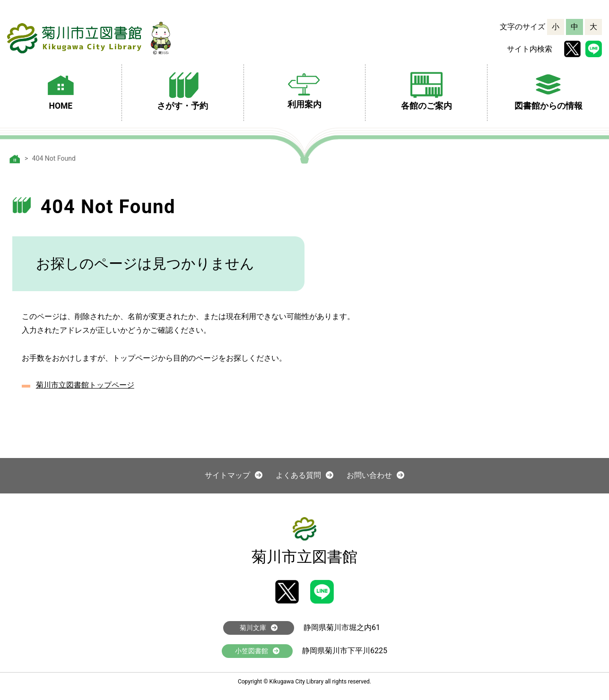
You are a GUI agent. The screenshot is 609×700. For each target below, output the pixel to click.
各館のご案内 (426, 90)
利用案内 (304, 89)
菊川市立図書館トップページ (85, 385)
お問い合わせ (375, 475)
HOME (61, 90)
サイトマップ (234, 475)
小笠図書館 (257, 651)
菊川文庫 (259, 628)
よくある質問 (304, 475)
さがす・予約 (183, 90)
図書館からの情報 (548, 90)
